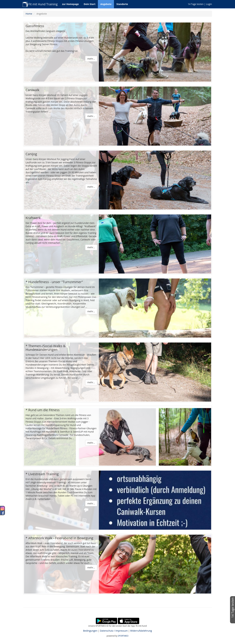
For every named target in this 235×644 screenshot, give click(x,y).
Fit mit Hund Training (40, 4)
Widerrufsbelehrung (141, 631)
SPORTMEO (123, 636)
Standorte (122, 4)
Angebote (106, 4)
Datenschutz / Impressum (114, 631)
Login (209, 4)
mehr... (91, 59)
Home (29, 14)
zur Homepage (70, 4)
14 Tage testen (196, 4)
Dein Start (90, 4)
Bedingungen (90, 631)
